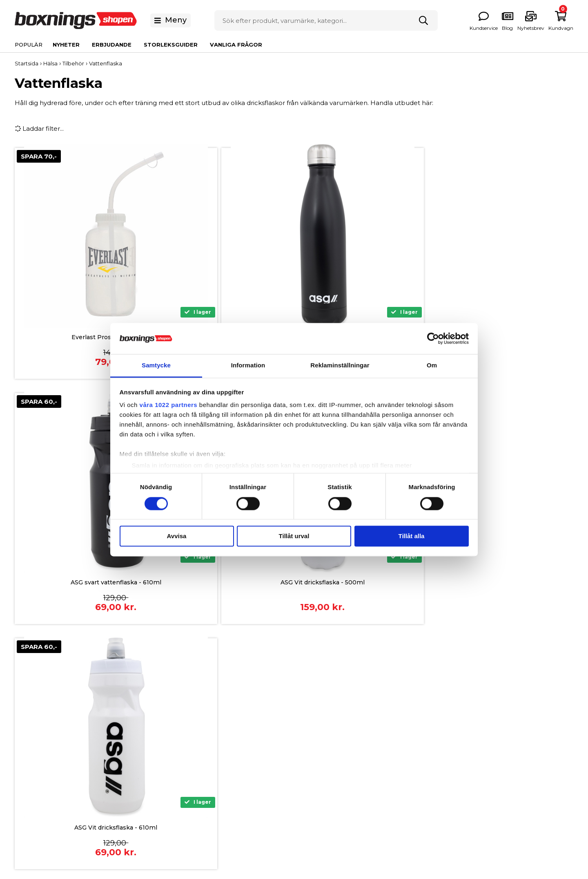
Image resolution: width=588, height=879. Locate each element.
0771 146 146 (70, 745)
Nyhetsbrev (312, 747)
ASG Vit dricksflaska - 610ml (83, 583)
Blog (301, 773)
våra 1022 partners (169, 405)
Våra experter (315, 760)
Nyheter (66, 45)
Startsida (27, 63)
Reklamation (191, 760)
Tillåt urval (294, 536)
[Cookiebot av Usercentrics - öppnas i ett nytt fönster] (433, 338)
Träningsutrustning (445, 773)
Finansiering (190, 722)
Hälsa (425, 760)
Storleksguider (171, 45)
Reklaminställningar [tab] (340, 366)
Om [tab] (432, 366)
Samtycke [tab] (156, 366)
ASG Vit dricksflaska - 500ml (505, 338)
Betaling (185, 709)
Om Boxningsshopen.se (331, 709)
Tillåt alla (412, 536)
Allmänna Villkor (197, 735)
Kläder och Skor (441, 747)
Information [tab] (248, 366)
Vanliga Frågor (236, 45)
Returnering (190, 773)
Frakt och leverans (200, 747)
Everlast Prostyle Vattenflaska (83, 338)
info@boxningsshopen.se (91, 756)
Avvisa (177, 536)
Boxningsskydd (440, 735)
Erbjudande (112, 45)
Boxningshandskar (445, 709)
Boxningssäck (438, 722)
